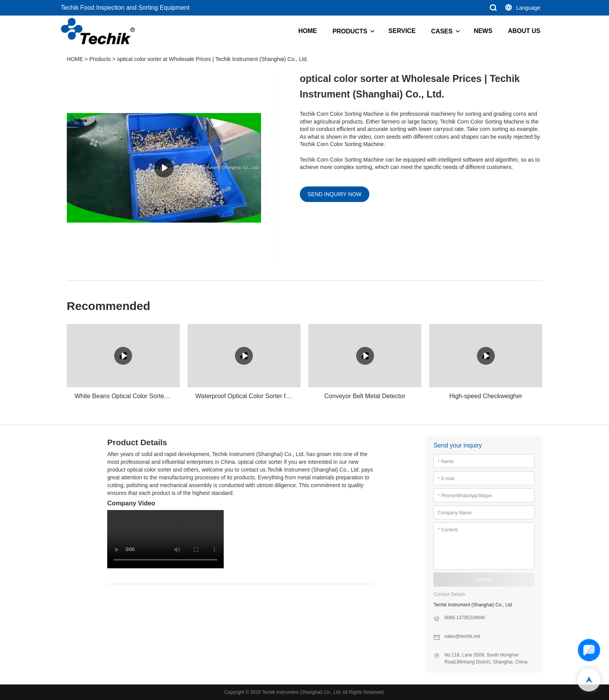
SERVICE (402, 31)
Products (100, 59)
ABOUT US (524, 31)
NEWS (483, 31)
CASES (442, 31)
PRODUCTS (350, 31)
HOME (308, 31)
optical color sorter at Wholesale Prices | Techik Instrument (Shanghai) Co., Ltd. (212, 59)
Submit (484, 579)
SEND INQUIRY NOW (335, 194)
